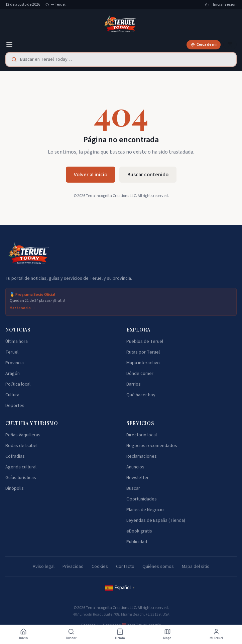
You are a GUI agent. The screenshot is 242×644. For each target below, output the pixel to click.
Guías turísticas (21, 478)
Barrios (134, 384)
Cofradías (15, 456)
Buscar (133, 488)
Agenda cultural (21, 467)
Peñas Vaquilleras (23, 435)
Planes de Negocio (145, 510)
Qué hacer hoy (141, 395)
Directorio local (142, 435)
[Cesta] (230, 45)
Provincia (15, 363)
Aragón (13, 374)
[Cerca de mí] (204, 45)
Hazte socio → (23, 308)
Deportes (15, 406)
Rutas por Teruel (143, 352)
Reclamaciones (142, 456)
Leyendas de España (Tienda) (156, 520)
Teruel (12, 352)
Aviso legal (44, 567)
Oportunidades (142, 499)
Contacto (125, 567)
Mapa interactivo (143, 363)
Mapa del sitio (196, 567)
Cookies (100, 567)
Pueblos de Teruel (145, 342)
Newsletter (138, 478)
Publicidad (137, 542)
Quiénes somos (158, 567)
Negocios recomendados (152, 446)
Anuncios (135, 467)
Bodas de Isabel (21, 446)
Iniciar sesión (225, 5)
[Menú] (9, 45)
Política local (18, 384)
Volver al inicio (91, 175)
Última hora (17, 342)
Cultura (12, 395)
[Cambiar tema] (207, 5)
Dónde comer (140, 374)
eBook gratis (139, 531)
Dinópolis (15, 488)
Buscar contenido (148, 175)
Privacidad (73, 567)
